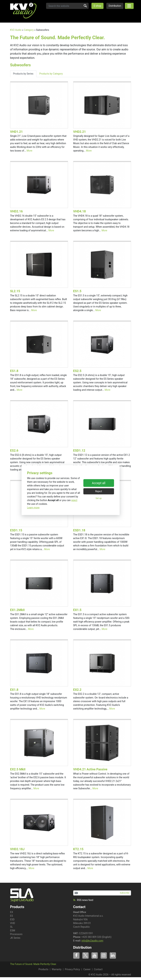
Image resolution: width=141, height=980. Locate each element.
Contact (79, 907)
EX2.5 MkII (18, 769)
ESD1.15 (16, 530)
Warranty (57, 969)
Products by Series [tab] (23, 74)
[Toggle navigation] (129, 6)
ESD (12, 919)
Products (43, 969)
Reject (99, 491)
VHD (13, 923)
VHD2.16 (16, 211)
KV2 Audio (16, 30)
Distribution (115, 6)
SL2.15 (15, 291)
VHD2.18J (17, 849)
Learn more (33, 507)
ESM (13, 930)
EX (12, 912)
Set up (99, 498)
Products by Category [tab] (51, 74)
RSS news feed (83, 900)
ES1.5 (77, 291)
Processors (16, 934)
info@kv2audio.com (92, 941)
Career (87, 969)
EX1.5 (77, 610)
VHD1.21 (16, 132)
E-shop (97, 6)
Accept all (99, 483)
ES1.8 (14, 371)
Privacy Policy (72, 969)
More (29, 151)
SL (12, 927)
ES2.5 (77, 371)
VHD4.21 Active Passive (90, 769)
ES (12, 916)
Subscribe (125, 893)
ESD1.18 (79, 530)
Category (29, 30)
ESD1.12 (79, 450)
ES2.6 (14, 450)
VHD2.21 (80, 132)
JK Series (15, 938)
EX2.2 (77, 690)
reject (74, 500)
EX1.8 (14, 690)
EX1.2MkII (17, 610)
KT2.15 (78, 849)
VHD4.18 (80, 211)
